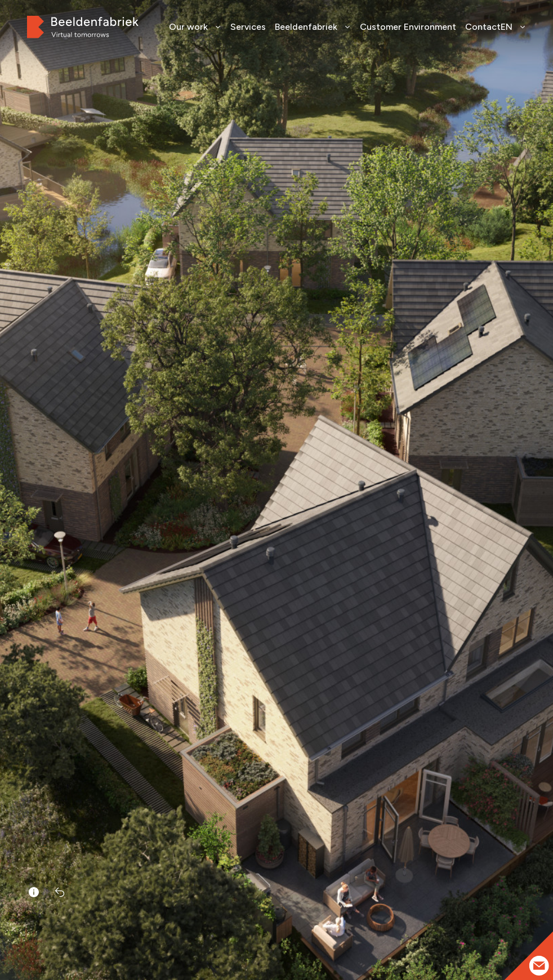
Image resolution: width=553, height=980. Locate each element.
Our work (195, 27)
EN (513, 27)
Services (248, 27)
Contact (483, 27)
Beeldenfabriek (313, 27)
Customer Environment (408, 27)
